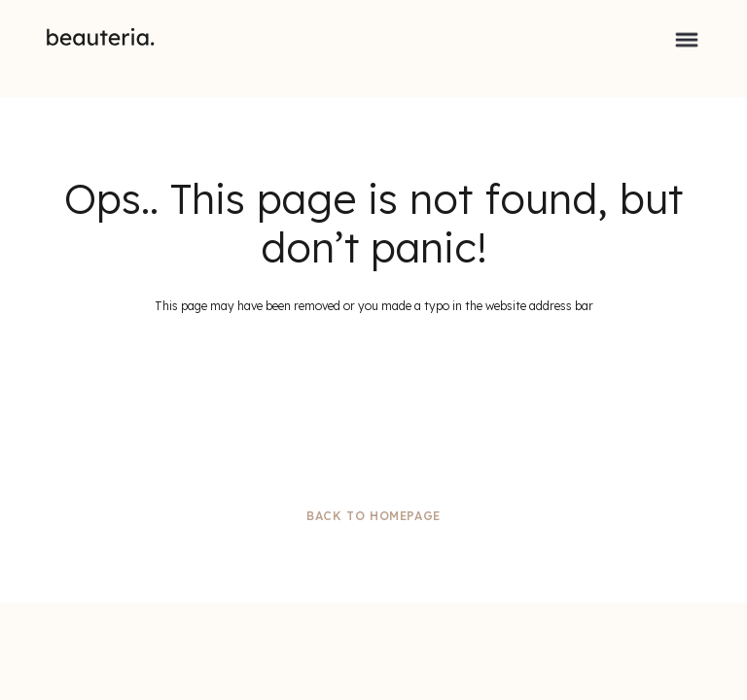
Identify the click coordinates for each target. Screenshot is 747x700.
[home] (101, 37)
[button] (687, 37)
